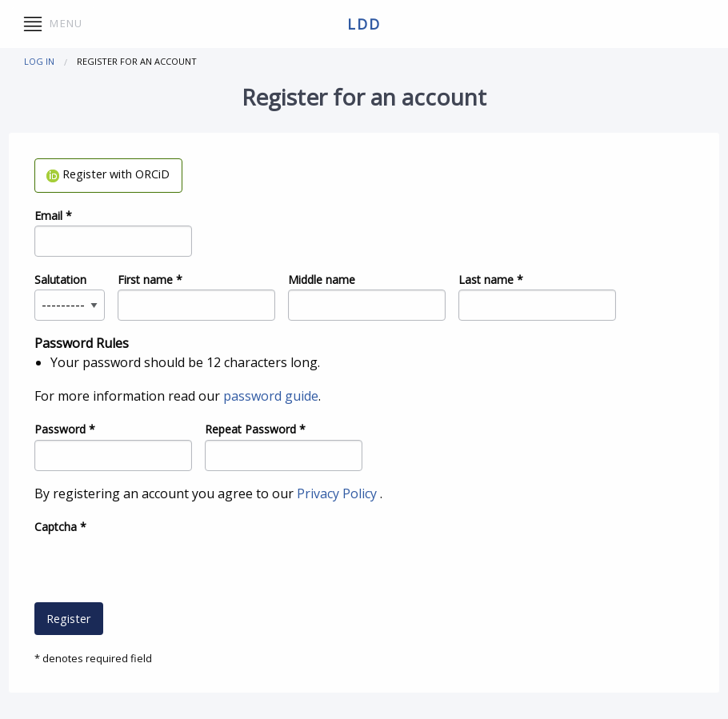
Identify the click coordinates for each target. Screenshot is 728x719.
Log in (39, 61)
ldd (364, 24)
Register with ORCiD (108, 174)
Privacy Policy (338, 493)
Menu (53, 24)
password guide (271, 396)
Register (68, 619)
